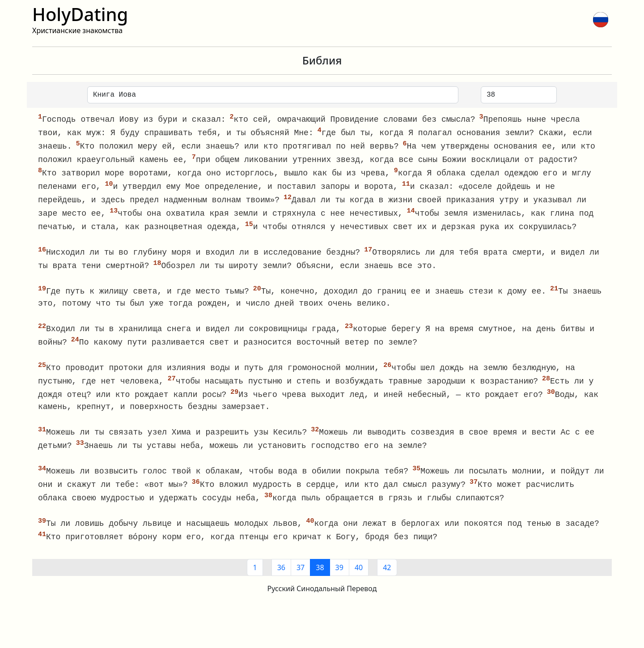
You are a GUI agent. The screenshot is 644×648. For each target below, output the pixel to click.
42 (387, 578)
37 (301, 578)
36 (281, 578)
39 (339, 578)
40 (359, 578)
